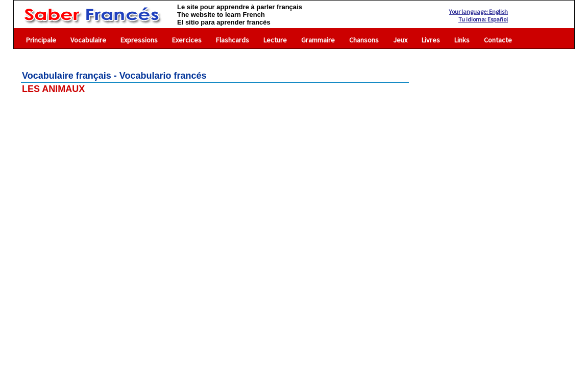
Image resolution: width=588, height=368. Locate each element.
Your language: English (479, 11)
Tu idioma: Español (483, 19)
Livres (431, 40)
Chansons (364, 40)
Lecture (275, 40)
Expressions (139, 40)
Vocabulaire (88, 40)
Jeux (400, 40)
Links (462, 40)
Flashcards (232, 40)
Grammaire (318, 40)
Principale (41, 40)
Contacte (498, 40)
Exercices (187, 40)
